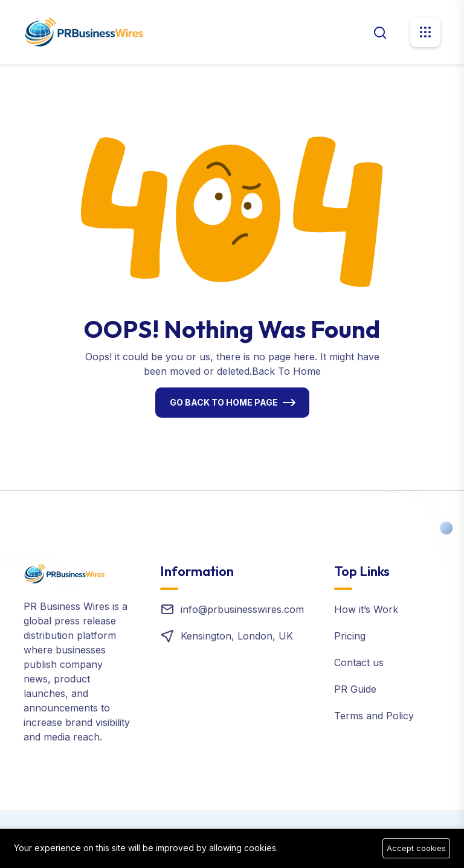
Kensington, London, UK (237, 636)
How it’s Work (366, 609)
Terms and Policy (374, 716)
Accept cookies (416, 848)
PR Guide (355, 689)
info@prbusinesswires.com (242, 609)
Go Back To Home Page (224, 402)
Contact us (359, 662)
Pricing (350, 636)
